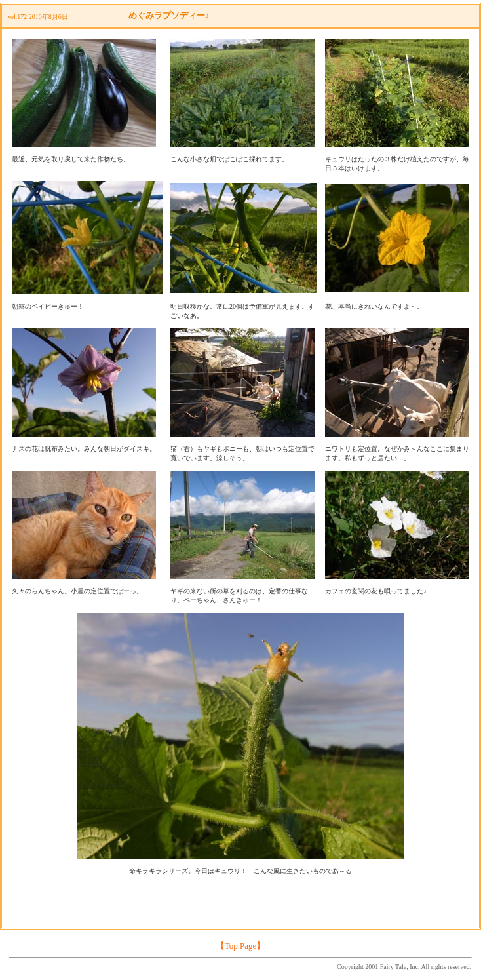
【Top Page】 (241, 946)
